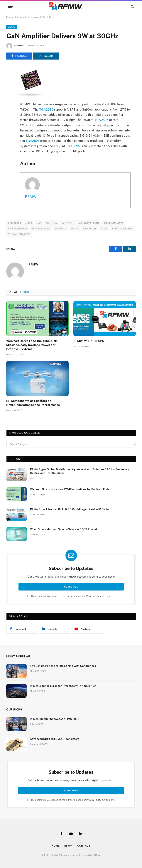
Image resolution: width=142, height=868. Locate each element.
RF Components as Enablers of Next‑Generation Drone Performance (33, 403)
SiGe (104, 229)
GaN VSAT (68, 223)
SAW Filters (90, 229)
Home (10, 17)
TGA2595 (46, 109)
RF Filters (61, 229)
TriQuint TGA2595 (19, 234)
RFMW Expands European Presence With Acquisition (63, 686)
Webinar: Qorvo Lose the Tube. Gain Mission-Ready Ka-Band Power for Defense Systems (32, 345)
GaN (39, 223)
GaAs (29, 223)
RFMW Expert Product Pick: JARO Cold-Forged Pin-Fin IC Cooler (70, 509)
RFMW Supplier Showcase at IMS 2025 (55, 719)
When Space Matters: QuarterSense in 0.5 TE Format (64, 529)
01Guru (97, 855)
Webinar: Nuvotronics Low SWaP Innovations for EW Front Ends (70, 489)
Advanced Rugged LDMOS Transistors (55, 739)
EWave (11, 27)
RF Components (41, 229)
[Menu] (11, 6)
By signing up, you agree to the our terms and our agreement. (71, 596)
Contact (84, 846)
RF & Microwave (17, 229)
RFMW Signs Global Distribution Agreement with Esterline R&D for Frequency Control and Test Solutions (80, 471)
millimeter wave (114, 223)
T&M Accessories (122, 229)
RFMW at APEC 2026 (89, 341)
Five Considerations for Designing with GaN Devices (63, 666)
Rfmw (69, 846)
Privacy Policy (94, 596)
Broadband (15, 223)
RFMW (21, 46)
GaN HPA (51, 223)
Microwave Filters (89, 223)
